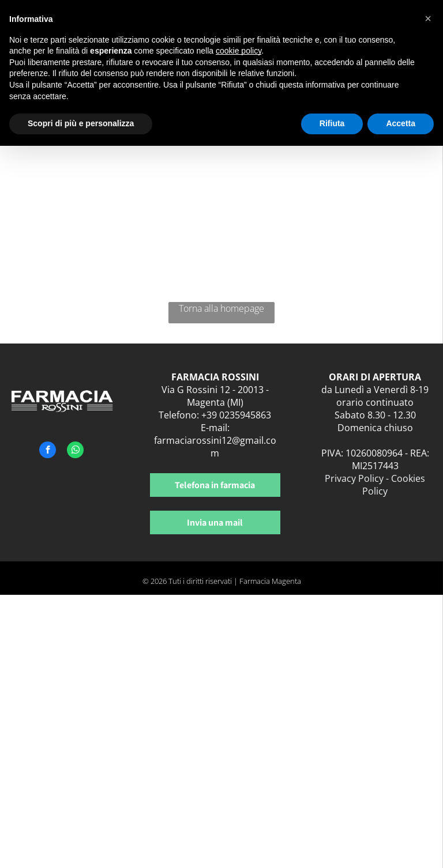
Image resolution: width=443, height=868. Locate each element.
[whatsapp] (75, 451)
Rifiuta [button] (332, 123)
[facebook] (48, 451)
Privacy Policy (354, 478)
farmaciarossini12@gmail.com (215, 447)
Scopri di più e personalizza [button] (81, 123)
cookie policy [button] (239, 51)
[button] (428, 18)
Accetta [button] (401, 123)
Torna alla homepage (221, 308)
